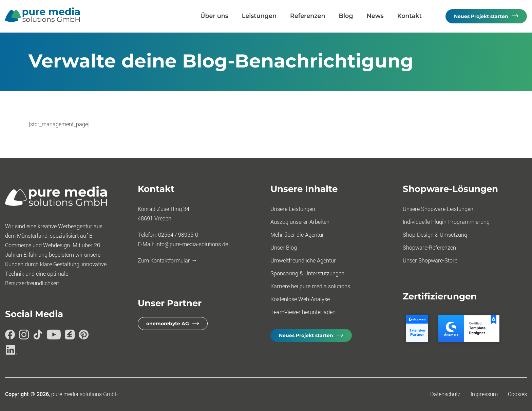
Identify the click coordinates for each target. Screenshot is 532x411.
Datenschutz (445, 394)
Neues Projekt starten (481, 16)
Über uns (214, 16)
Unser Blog (284, 248)
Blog (346, 16)
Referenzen (308, 16)
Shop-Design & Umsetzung (435, 235)
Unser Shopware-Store (430, 261)
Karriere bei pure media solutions (310, 286)
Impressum (484, 394)
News (375, 16)
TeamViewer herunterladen (303, 312)
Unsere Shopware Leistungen (438, 209)
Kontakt (410, 16)
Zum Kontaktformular (164, 261)
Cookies (517, 394)
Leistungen (259, 16)
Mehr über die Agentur (297, 235)
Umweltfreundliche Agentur (303, 261)
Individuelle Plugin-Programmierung (446, 222)
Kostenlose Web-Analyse (300, 299)
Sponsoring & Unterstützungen (307, 273)
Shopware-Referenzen (429, 248)
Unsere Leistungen (293, 209)
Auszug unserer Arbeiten (300, 222)
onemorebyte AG (168, 324)
